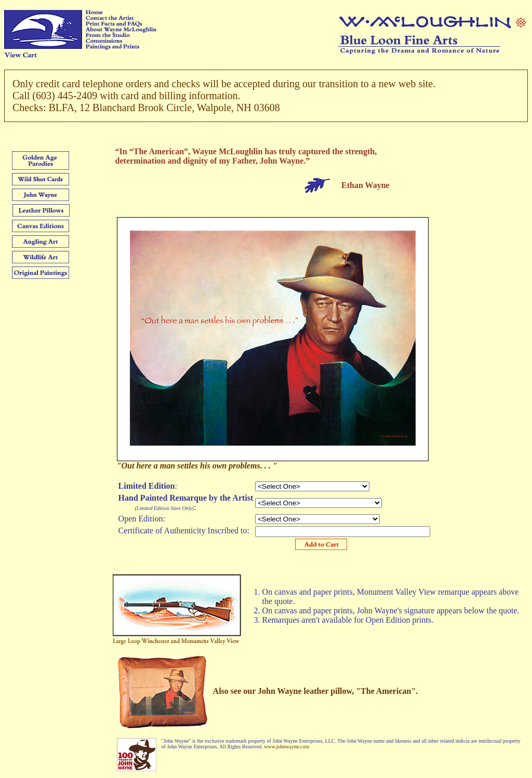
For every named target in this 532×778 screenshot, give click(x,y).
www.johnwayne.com (287, 747)
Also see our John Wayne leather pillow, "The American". (316, 691)
